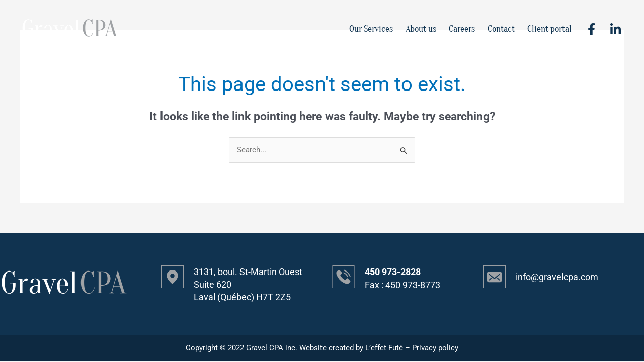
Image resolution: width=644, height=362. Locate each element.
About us (421, 29)
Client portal (549, 29)
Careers (462, 29)
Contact (501, 29)
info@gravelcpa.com (557, 277)
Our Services (371, 29)
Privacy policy (435, 348)
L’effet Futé (384, 348)
